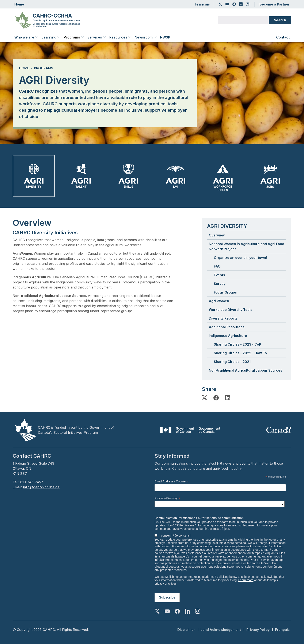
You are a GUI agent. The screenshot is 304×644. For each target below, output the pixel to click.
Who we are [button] (26, 37)
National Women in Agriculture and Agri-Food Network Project (246, 246)
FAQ (217, 266)
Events (219, 275)
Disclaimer (186, 630)
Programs (44, 68)
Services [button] (97, 37)
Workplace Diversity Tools (231, 310)
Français (203, 4)
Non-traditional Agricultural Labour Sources (246, 370)
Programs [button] (74, 37)
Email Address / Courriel (172, 481)
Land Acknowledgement (221, 630)
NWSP (165, 37)
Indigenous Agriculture (228, 336)
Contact (283, 37)
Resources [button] (120, 37)
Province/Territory (167, 498)
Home (19, 4)
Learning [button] (51, 37)
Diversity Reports (223, 318)
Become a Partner (275, 4)
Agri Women (219, 301)
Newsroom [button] (146, 37)
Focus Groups (225, 292)
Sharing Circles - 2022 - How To (240, 353)
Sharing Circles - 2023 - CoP (237, 344)
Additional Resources (227, 327)
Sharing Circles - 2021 (232, 362)
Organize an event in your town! (240, 258)
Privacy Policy (258, 630)
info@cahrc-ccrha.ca (41, 487)
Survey (220, 284)
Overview (217, 235)
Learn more (246, 580)
